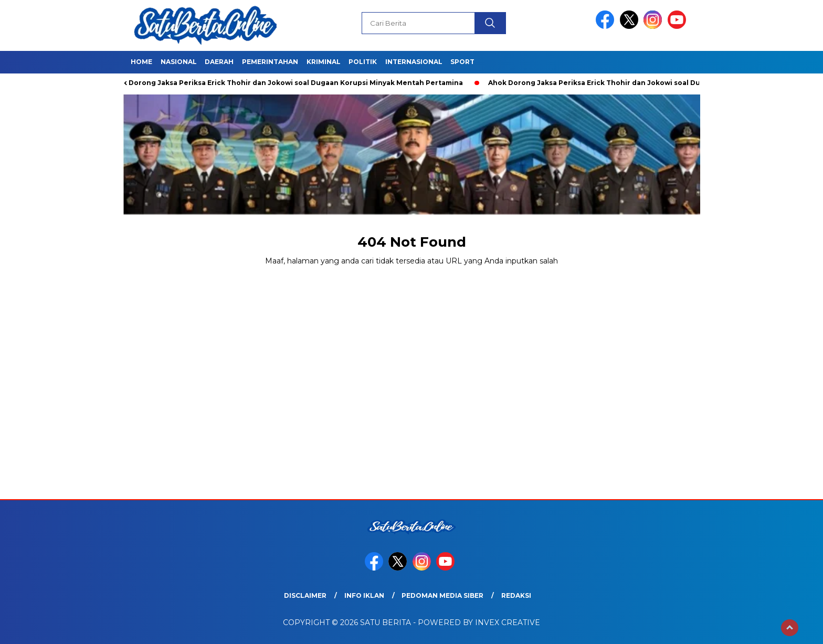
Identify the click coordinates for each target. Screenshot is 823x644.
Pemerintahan (270, 62)
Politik (363, 62)
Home (141, 62)
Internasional (414, 62)
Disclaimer (305, 595)
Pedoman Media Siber (442, 595)
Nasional (179, 62)
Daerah (219, 62)
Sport (462, 62)
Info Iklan (364, 595)
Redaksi (516, 595)
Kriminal (324, 62)
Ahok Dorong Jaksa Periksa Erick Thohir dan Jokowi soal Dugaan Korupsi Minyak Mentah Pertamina (288, 83)
